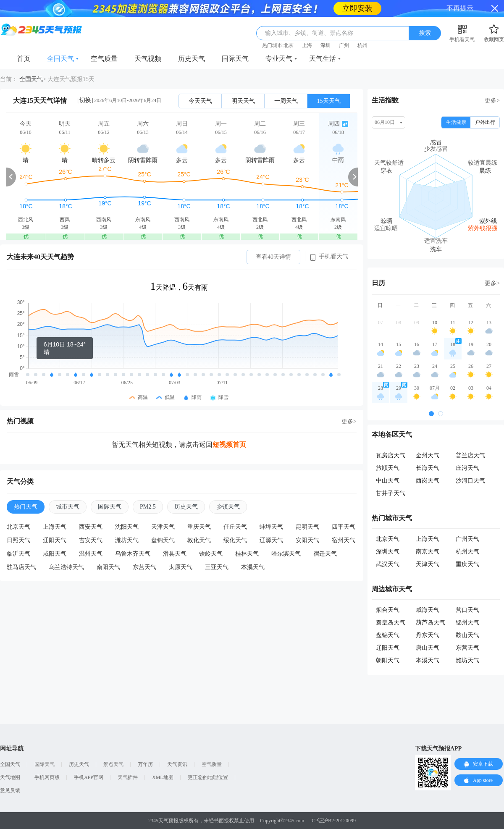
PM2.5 (148, 507)
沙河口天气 (470, 481)
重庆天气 (199, 527)
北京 (289, 45)
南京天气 (428, 552)
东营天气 (144, 567)
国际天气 (235, 59)
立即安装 (357, 8)
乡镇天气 (228, 507)
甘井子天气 (391, 493)
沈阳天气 (127, 527)
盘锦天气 (163, 540)
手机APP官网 (89, 777)
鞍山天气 (467, 635)
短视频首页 (229, 445)
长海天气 (428, 468)
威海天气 (428, 610)
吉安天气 (91, 540)
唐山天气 (428, 648)
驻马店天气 (21, 567)
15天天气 (329, 101)
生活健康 (456, 122)
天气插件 (128, 777)
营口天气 (467, 610)
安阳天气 (307, 540)
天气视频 (148, 59)
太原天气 (181, 567)
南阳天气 (108, 567)
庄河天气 (467, 468)
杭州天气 (467, 552)
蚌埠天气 (271, 527)
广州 (344, 45)
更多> (349, 421)
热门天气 (26, 507)
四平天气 (344, 527)
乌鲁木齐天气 (133, 554)
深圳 (325, 45)
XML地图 (163, 777)
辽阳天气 (55, 540)
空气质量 (104, 59)
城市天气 (68, 507)
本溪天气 (253, 567)
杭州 (362, 45)
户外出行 (485, 122)
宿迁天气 (325, 554)
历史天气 (192, 59)
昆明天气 (307, 527)
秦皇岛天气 (391, 623)
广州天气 (467, 539)
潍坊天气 (127, 540)
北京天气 (18, 527)
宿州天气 (344, 540)
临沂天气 (18, 554)
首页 (24, 59)
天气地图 (10, 777)
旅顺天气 (388, 468)
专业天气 (279, 59)
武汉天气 (388, 564)
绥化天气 (235, 540)
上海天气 (55, 527)
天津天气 (163, 527)
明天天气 (243, 101)
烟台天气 (388, 610)
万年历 (145, 764)
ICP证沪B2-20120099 (333, 821)
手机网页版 (47, 777)
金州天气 (428, 455)
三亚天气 (217, 567)
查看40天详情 (273, 257)
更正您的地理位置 (208, 777)
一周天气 (286, 101)
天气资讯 (177, 764)
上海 (307, 45)
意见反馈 (10, 790)
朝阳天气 (388, 660)
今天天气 (200, 101)
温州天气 (91, 554)
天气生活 (323, 59)
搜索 (425, 33)
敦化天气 (199, 540)
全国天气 (60, 59)
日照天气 (18, 540)
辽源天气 (271, 540)
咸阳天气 (55, 554)
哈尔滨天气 (286, 554)
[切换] (85, 100)
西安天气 (91, 527)
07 (381, 323)
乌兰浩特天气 (66, 567)
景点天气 (113, 764)
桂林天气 (247, 554)
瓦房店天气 (391, 455)
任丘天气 (235, 527)
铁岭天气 (211, 554)
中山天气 (388, 481)
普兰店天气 (470, 455)
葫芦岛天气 (430, 623)
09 (417, 323)
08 (399, 323)
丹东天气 (428, 635)
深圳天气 (388, 552)
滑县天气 (175, 554)
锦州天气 (467, 623)
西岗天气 (428, 481)
